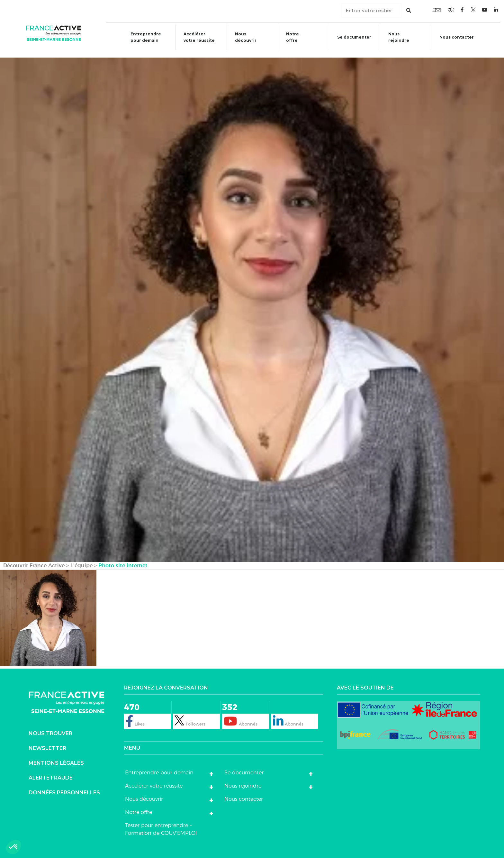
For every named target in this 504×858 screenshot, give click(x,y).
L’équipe (81, 559)
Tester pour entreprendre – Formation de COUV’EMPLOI (161, 823)
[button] (14, 847)
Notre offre (290, 37)
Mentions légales (56, 757)
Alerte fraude (51, 772)
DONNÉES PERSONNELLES (64, 786)
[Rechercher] (409, 10)
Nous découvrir (242, 37)
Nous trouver (50, 727)
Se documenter (352, 38)
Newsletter (47, 742)
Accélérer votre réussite (195, 37)
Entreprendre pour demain (141, 37)
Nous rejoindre (397, 37)
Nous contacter (459, 37)
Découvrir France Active (34, 559)
